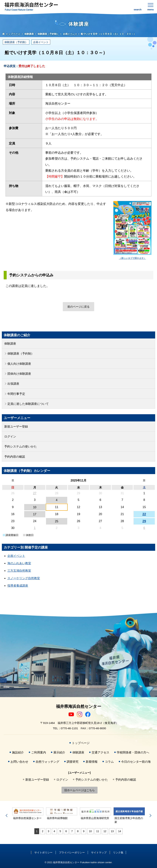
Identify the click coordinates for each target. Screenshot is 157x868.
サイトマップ (99, 852)
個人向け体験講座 (19, 364)
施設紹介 (18, 752)
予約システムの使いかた (21, 446)
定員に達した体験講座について (28, 404)
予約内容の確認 (15, 457)
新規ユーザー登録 (16, 427)
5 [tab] (60, 831)
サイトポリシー (43, 852)
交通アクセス (100, 752)
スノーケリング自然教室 (24, 578)
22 (144, 514)
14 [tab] (120, 831)
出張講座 (13, 384)
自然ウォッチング (47, 762)
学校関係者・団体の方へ (133, 752)
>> (144, 480)
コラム (109, 762)
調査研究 (73, 762)
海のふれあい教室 (19, 563)
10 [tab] (90, 831)
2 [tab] (43, 831)
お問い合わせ (19, 762)
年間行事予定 (16, 394)
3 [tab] (49, 831)
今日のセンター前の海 (136, 762)
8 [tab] (78, 831)
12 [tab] (105, 831)
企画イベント (41, 42)
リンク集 (118, 852)
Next (150, 816)
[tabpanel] (28, 814)
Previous (7, 816)
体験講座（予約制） (16, 42)
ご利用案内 (39, 752)
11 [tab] (98, 831)
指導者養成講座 (18, 586)
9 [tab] (84, 831)
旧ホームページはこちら (80, 790)
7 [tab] (72, 831)
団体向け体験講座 (19, 374)
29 (144, 521)
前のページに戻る (78, 307)
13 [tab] (112, 831)
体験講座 (10, 344)
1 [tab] (37, 831)
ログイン (10, 436)
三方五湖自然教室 (19, 571)
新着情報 (92, 762)
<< (13, 480)
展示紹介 (59, 752)
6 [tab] (66, 831)
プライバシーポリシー (72, 852)
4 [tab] (54, 831)
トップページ (81, 743)
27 (35, 493)
